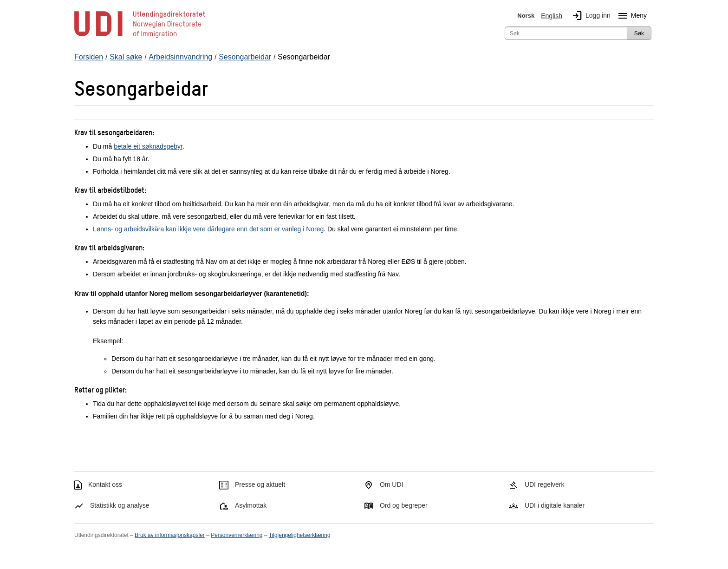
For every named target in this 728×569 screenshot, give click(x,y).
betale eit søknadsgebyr (148, 146)
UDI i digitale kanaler (555, 505)
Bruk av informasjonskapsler (170, 535)
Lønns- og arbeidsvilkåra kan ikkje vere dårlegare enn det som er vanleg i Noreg (208, 229)
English (552, 16)
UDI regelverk (545, 484)
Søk (639, 33)
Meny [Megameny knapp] (630, 16)
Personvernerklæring (237, 535)
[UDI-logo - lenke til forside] (140, 37)
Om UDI (392, 484)
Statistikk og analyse (120, 505)
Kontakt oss (105, 484)
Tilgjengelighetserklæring (300, 535)
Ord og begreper (404, 505)
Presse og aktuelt (260, 484)
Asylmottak (251, 505)
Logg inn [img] (590, 16)
